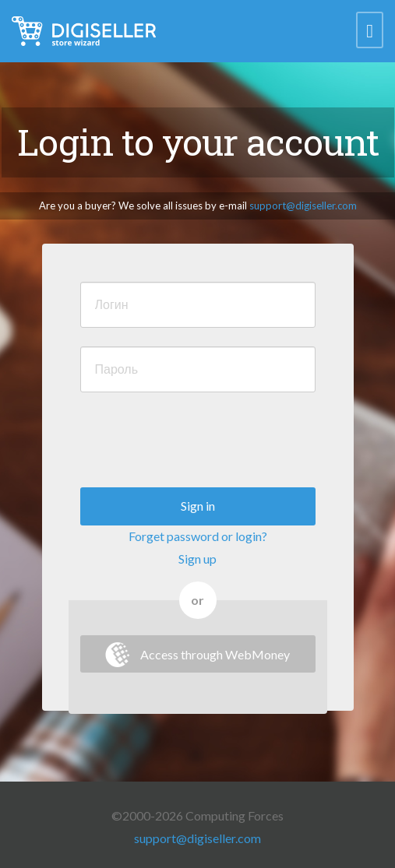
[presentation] (199, 441)
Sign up (197, 559)
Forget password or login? (198, 536)
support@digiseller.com (303, 206)
